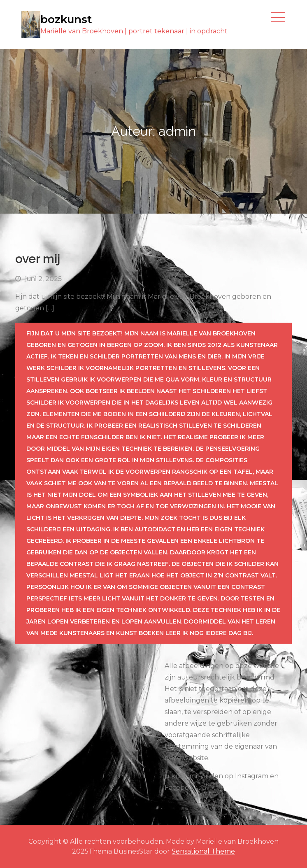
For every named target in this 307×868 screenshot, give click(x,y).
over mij (38, 259)
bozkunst (66, 19)
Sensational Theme (203, 851)
